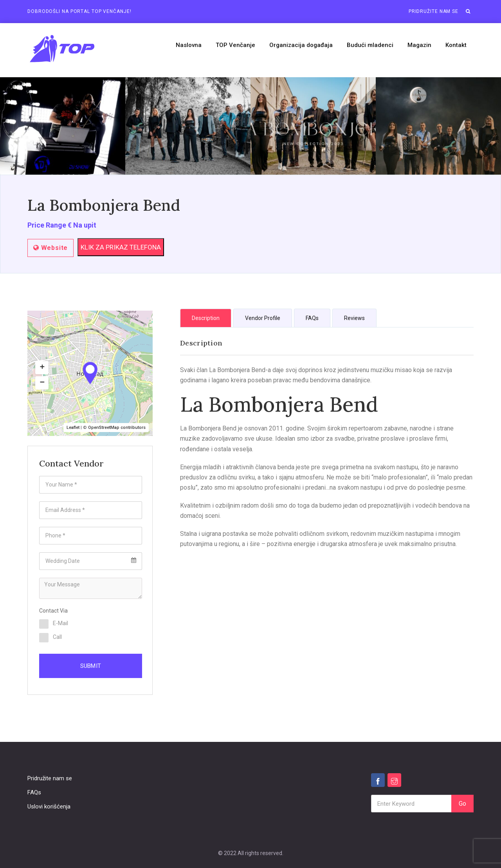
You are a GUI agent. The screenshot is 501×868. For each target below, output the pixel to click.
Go (462, 804)
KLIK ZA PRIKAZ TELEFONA (121, 247)
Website (50, 248)
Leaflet (73, 428)
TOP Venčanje (235, 45)
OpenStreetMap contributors (117, 428)
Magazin (419, 45)
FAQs (34, 792)
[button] (468, 11)
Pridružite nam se (433, 11)
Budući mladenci (370, 45)
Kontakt (456, 45)
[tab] (206, 318)
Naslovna (189, 45)
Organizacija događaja (301, 45)
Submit (91, 666)
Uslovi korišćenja (49, 807)
